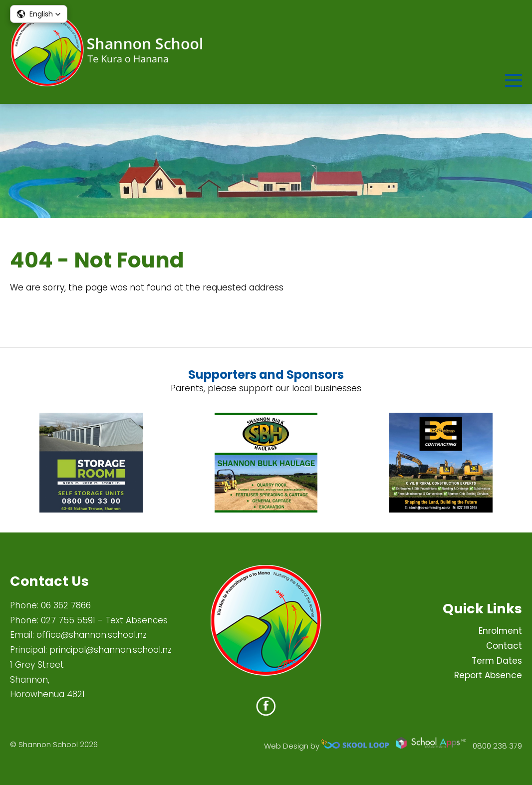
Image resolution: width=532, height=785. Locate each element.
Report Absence (488, 675)
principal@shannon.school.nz (111, 650)
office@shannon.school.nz (92, 635)
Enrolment (500, 631)
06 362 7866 (66, 605)
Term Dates (497, 661)
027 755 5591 (68, 620)
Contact (504, 646)
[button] (39, 14)
